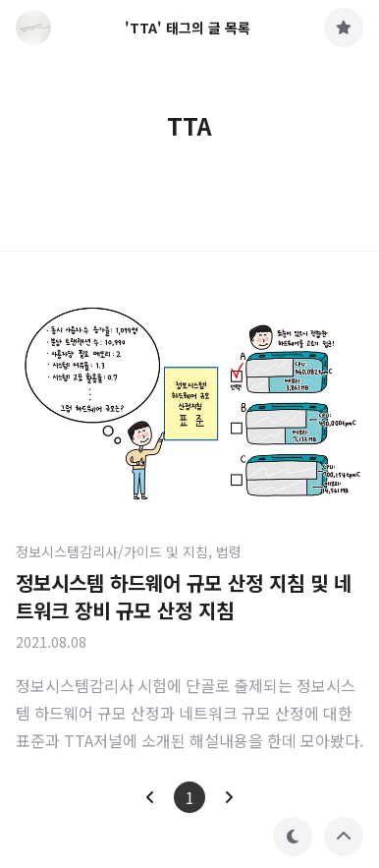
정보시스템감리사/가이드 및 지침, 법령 (129, 551)
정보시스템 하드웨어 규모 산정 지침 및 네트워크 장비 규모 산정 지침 (184, 596)
